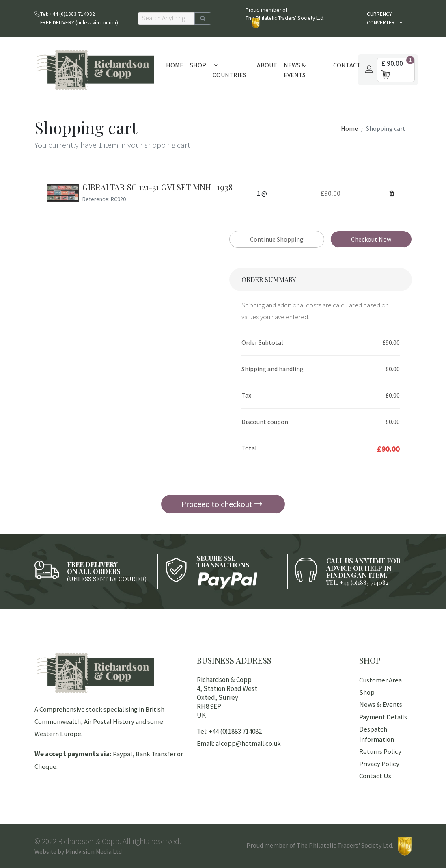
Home (175, 65)
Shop (198, 65)
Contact (347, 65)
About (267, 65)
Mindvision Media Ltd (94, 852)
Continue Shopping (277, 239)
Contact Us (375, 776)
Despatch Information (377, 734)
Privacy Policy (379, 764)
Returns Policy (380, 751)
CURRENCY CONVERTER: (382, 18)
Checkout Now (371, 239)
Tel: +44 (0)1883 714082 (229, 731)
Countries (229, 70)
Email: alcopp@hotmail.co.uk (239, 743)
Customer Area (380, 680)
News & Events (295, 70)
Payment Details (383, 717)
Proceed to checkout (222, 504)
